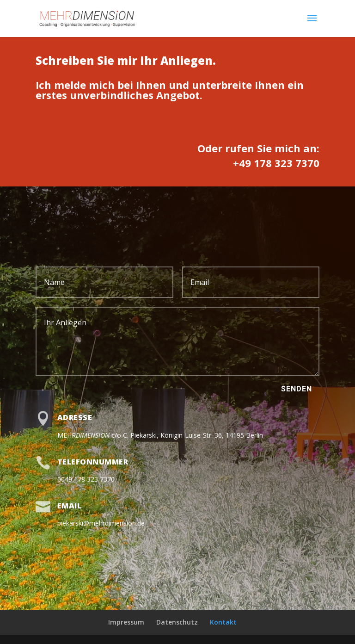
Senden (297, 389)
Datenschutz (177, 622)
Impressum (126, 622)
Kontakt (223, 622)
